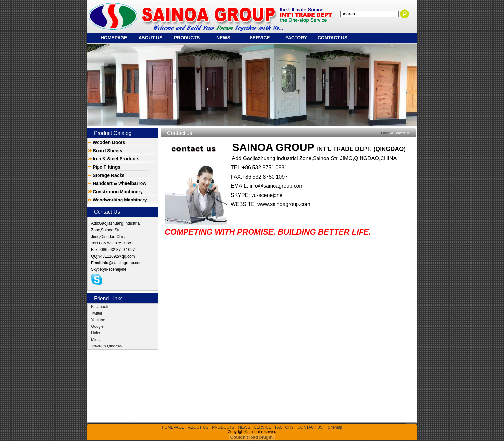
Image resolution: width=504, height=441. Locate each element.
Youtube (98, 320)
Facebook (100, 307)
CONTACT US (333, 38)
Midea (96, 340)
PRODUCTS (187, 38)
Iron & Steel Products (116, 159)
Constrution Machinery (118, 192)
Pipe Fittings (106, 167)
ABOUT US (150, 38)
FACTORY (296, 38)
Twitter (97, 313)
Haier (96, 333)
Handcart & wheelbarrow (120, 183)
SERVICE (260, 38)
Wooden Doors (109, 142)
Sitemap (335, 427)
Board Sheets (107, 151)
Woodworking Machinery (120, 200)
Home (385, 133)
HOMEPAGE (114, 38)
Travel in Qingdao (106, 346)
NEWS (223, 38)
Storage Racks (109, 175)
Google (97, 326)
